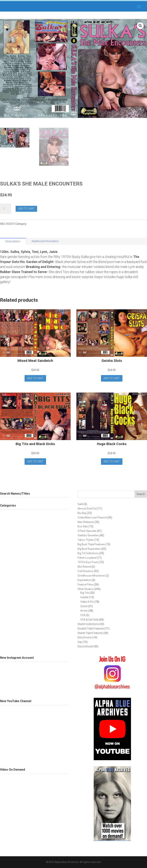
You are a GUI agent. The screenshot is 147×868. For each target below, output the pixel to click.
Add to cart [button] (35, 378)
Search (141, 494)
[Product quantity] (6, 209)
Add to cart (26, 209)
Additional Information (45, 241)
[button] (140, 26)
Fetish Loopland (37, 224)
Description (13, 241)
